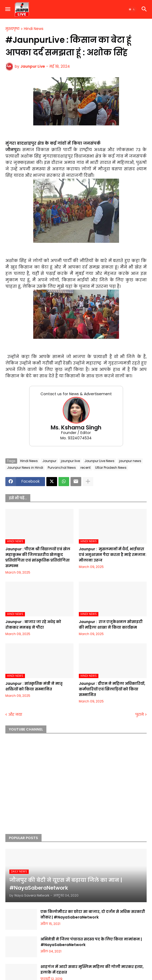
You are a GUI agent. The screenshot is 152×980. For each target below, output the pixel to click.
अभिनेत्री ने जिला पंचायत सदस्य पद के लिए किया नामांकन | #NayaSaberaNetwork (91, 942)
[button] (7, 9)
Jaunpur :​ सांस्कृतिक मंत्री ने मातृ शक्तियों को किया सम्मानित (34, 686)
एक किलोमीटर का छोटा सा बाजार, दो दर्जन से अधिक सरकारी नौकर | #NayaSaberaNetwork (93, 914)
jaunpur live (70, 461)
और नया (15, 715)
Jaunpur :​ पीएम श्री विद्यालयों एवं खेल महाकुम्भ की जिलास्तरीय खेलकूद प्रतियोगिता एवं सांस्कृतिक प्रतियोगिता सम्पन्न (38, 557)
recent (86, 468)
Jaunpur (49, 461)
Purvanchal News (62, 468)
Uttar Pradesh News (111, 468)
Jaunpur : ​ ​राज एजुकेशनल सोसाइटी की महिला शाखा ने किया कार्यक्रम (111, 624)
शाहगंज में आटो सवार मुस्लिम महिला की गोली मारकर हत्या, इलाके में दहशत (92, 969)
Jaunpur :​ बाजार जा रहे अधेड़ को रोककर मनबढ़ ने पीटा (33, 624)
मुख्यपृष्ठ (12, 29)
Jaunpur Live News (99, 461)
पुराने (140, 715)
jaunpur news (130, 461)
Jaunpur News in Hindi (25, 468)
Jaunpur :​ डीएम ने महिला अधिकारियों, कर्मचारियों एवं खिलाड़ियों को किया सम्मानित (112, 689)
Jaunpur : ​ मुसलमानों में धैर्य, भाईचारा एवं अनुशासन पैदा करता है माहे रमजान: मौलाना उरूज (113, 555)
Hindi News (34, 29)
